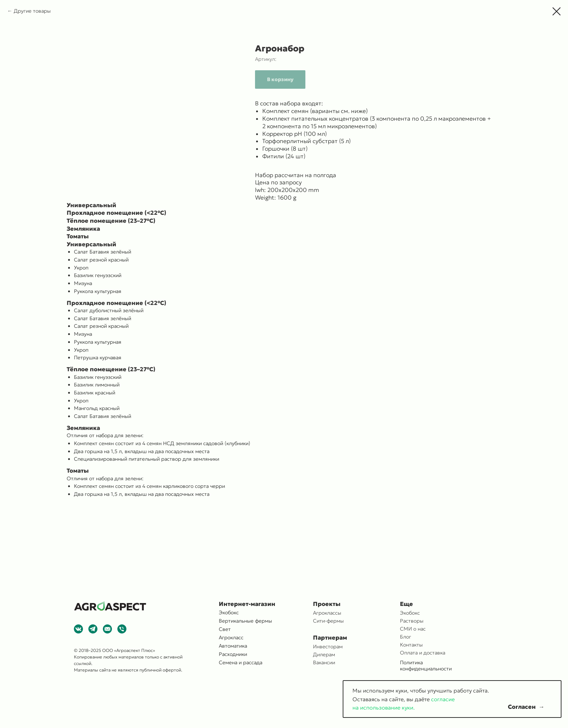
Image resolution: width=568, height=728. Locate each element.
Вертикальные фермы (245, 621)
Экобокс (410, 613)
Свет (225, 629)
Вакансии (324, 662)
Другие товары (32, 11)
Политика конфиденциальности (426, 666)
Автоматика (233, 646)
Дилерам (324, 654)
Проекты (327, 604)
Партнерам (330, 637)
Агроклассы (327, 613)
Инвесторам (328, 647)
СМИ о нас (413, 629)
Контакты (411, 645)
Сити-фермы (328, 621)
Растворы (412, 621)
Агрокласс (231, 637)
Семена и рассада (241, 662)
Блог (406, 637)
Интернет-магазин (247, 604)
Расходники (233, 654)
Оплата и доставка (423, 653)
